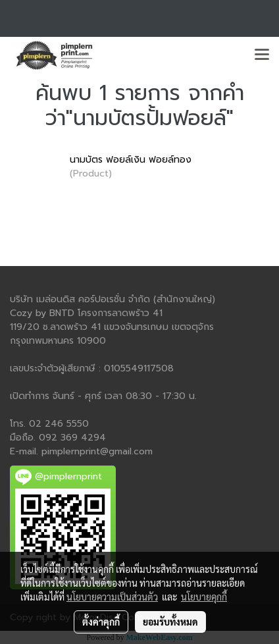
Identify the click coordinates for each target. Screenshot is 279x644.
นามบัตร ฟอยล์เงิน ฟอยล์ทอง (131, 160)
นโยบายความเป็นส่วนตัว (112, 597)
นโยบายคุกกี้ (204, 597)
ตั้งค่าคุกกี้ (101, 622)
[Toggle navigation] (262, 55)
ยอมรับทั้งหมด (170, 622)
